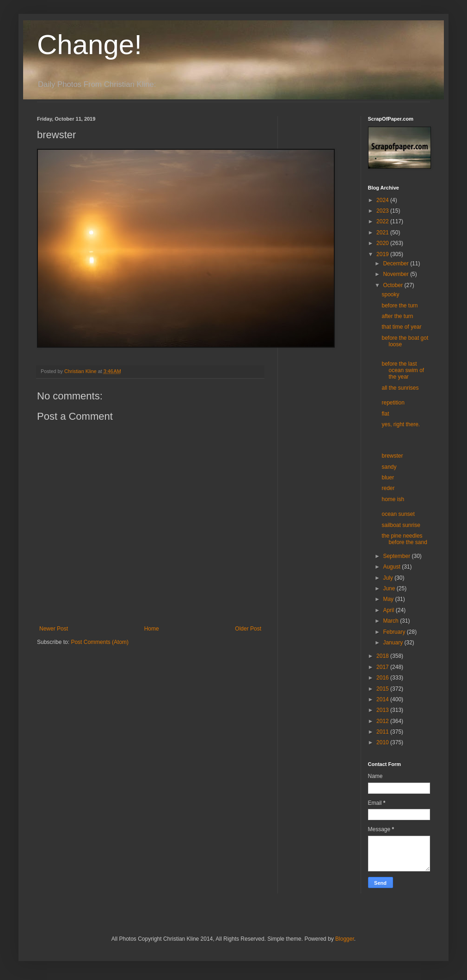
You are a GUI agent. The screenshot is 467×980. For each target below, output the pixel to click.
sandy (389, 467)
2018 (383, 656)
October (393, 285)
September (397, 556)
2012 (383, 721)
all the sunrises (400, 388)
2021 (383, 233)
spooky (390, 294)
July (389, 578)
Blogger (345, 939)
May (389, 599)
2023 (383, 211)
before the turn (399, 306)
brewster (392, 456)
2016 (383, 678)
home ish (393, 499)
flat (385, 414)
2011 (383, 732)
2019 (383, 254)
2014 (383, 699)
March (391, 621)
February (395, 632)
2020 (383, 243)
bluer (388, 478)
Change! (89, 45)
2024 (383, 200)
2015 (383, 689)
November (396, 274)
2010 (383, 742)
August (392, 567)
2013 (383, 710)
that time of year (401, 327)
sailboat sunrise (401, 525)
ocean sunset (398, 514)
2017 (383, 667)
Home (152, 629)
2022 (383, 221)
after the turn (397, 316)
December (396, 263)
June (390, 588)
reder (388, 488)
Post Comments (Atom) (100, 642)
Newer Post (54, 629)
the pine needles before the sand (404, 539)
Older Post (248, 629)
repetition (393, 403)
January (393, 643)
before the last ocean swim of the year (403, 371)
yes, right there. (401, 424)
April (389, 610)
